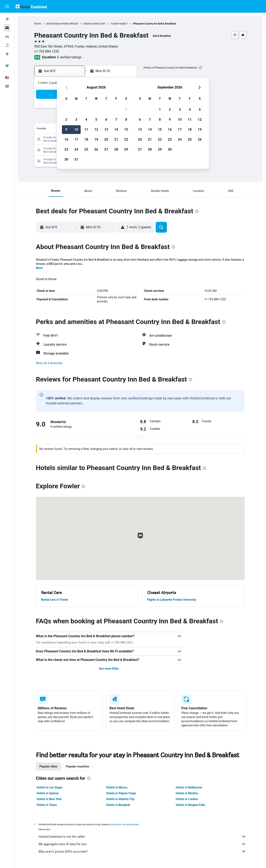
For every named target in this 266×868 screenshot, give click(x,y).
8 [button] (126, 120)
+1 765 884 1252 (47, 51)
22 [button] (126, 139)
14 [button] (116, 130)
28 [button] (116, 149)
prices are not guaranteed (125, 824)
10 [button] (76, 130)
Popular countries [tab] (78, 766)
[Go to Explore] (7, 54)
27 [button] (106, 149)
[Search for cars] (7, 37)
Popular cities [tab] (48, 766)
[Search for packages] (7, 45)
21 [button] (116, 139)
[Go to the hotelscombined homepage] (31, 6)
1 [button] (126, 110)
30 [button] (66, 159)
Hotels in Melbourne (189, 787)
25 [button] (86, 149)
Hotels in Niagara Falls (190, 805)
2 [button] (66, 120)
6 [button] (106, 120)
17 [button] (76, 139)
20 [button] (106, 139)
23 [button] (66, 149)
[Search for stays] (7, 28)
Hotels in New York (49, 799)
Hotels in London (187, 799)
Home (38, 24)
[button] (7, 6)
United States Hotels (57, 24)
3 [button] (76, 120)
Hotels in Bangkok (118, 805)
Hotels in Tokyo (47, 805)
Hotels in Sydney (48, 793)
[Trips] (7, 66)
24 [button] (76, 149)
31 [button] (76, 159)
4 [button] (86, 120)
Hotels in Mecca (117, 787)
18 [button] (86, 139)
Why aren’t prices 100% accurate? (142, 851)
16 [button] (66, 139)
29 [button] (126, 149)
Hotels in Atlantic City (120, 799)
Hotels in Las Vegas (50, 787)
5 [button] (96, 120)
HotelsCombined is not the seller (142, 836)
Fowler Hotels (118, 24)
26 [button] (96, 149)
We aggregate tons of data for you (142, 844)
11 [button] (86, 130)
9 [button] (66, 130)
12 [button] (96, 130)
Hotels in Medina (187, 793)
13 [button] (106, 130)
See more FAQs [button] (109, 669)
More (39, 268)
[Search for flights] (7, 19)
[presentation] (201, 68)
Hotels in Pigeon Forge (121, 793)
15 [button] (126, 130)
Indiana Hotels (91, 24)
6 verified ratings (69, 57)
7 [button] (116, 120)
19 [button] (96, 139)
